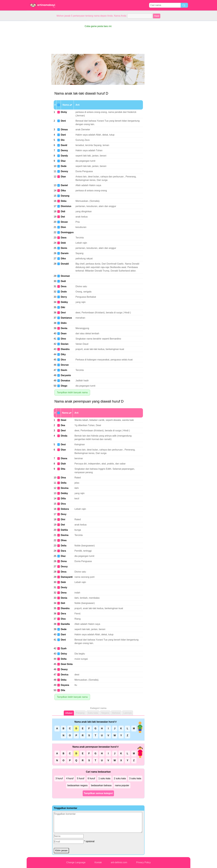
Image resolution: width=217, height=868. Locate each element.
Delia (64, 546)
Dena (64, 593)
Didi (63, 211)
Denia (64, 598)
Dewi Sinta (67, 664)
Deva (64, 286)
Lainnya (127, 713)
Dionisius (66, 206)
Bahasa (116, 713)
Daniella (65, 624)
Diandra (65, 349)
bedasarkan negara (77, 785)
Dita (63, 469)
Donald (65, 264)
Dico (63, 360)
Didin (64, 323)
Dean (64, 333)
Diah (63, 464)
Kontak (98, 862)
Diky (63, 354)
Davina (65, 535)
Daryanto (66, 375)
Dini (63, 519)
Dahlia (64, 530)
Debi (63, 243)
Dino (63, 339)
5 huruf (81, 778)
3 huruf (59, 778)
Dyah (64, 648)
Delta (64, 659)
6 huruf (91, 778)
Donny (64, 171)
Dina (63, 478)
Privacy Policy (144, 862)
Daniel (64, 185)
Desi (63, 444)
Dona (64, 561)
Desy (64, 514)
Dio (63, 140)
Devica (65, 675)
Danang (65, 196)
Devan (64, 222)
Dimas (64, 130)
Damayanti (67, 577)
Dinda (64, 436)
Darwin (65, 253)
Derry (64, 297)
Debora (65, 509)
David (64, 145)
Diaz (63, 161)
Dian (63, 177)
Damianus (66, 318)
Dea (63, 425)
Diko (63, 259)
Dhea (64, 540)
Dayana (65, 685)
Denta (64, 328)
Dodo (64, 292)
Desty (64, 587)
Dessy (64, 566)
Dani (63, 135)
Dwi (63, 217)
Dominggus (67, 232)
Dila (63, 690)
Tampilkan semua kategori (98, 793)
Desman (65, 276)
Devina (65, 488)
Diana (64, 458)
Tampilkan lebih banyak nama (72, 392)
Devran (65, 365)
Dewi (64, 420)
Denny (64, 150)
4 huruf (70, 778)
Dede (64, 166)
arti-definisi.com (119, 862)
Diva (63, 504)
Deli (63, 603)
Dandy (64, 156)
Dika (63, 191)
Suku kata (93, 713)
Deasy (64, 669)
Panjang (80, 713)
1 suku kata (104, 778)
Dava (64, 238)
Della (64, 483)
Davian (65, 344)
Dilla (63, 499)
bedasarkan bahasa (101, 785)
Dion (63, 227)
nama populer (122, 785)
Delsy (64, 654)
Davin (64, 370)
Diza (63, 619)
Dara (63, 551)
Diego (64, 386)
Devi (63, 313)
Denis (64, 248)
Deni (63, 121)
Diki (63, 307)
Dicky (64, 112)
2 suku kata (120, 778)
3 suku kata (135, 778)
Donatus (65, 381)
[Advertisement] (38, 65)
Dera (63, 614)
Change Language (76, 862)
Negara (105, 713)
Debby (64, 302)
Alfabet (69, 713)
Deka (64, 201)
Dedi (63, 281)
